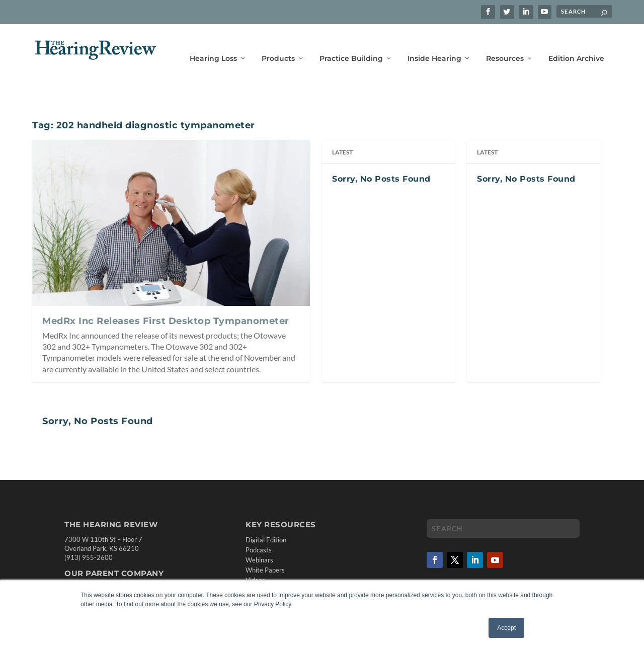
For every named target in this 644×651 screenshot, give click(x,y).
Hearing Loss (213, 44)
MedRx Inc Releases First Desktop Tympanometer (166, 306)
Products (278, 44)
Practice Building (351, 44)
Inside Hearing (434, 44)
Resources (505, 44)
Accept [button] (506, 628)
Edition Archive (576, 44)
